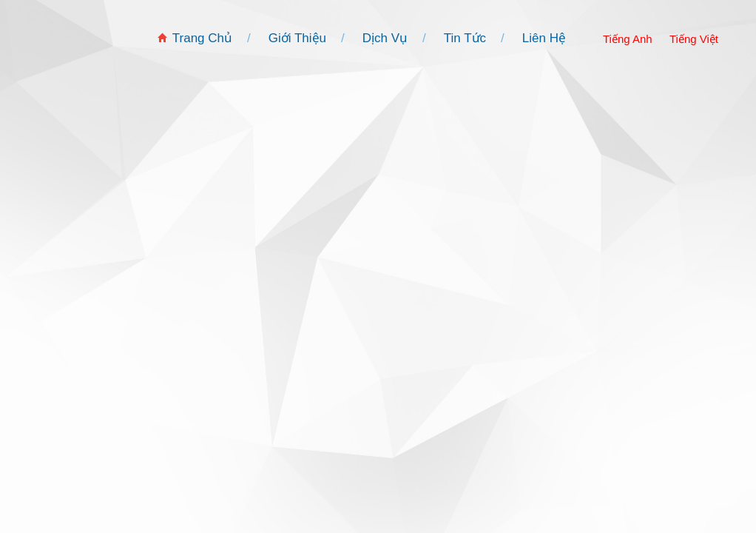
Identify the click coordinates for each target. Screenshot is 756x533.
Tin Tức (465, 38)
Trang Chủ (202, 38)
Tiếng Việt (694, 39)
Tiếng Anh (628, 39)
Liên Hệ (544, 38)
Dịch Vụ (385, 38)
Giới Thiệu (297, 38)
